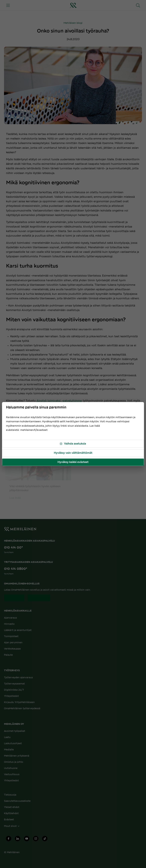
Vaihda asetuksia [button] (73, 444)
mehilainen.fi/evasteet (34, 430)
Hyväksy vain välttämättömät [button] (73, 453)
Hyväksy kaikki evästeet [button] (73, 462)
